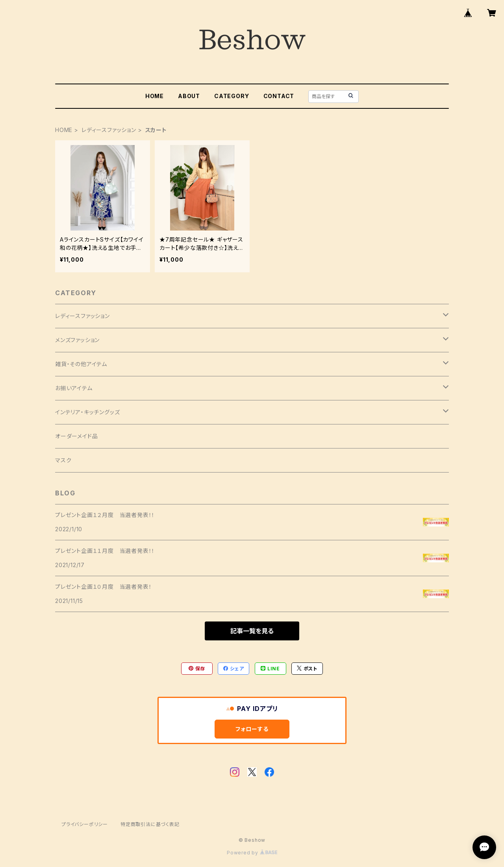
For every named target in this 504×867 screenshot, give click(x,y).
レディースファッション (109, 130)
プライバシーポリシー (85, 824)
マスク (63, 460)
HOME (155, 96)
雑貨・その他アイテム (81, 364)
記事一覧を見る (252, 631)
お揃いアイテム (74, 388)
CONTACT (279, 96)
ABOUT (189, 96)
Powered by (252, 853)
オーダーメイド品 (76, 436)
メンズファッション (77, 340)
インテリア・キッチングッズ (87, 412)
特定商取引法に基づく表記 (150, 824)
